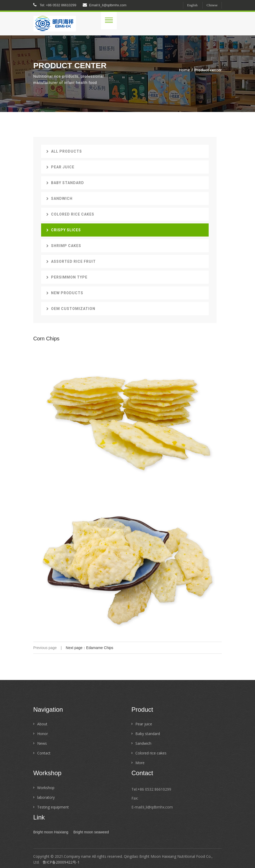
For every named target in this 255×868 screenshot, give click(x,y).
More (140, 763)
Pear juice (60, 167)
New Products (65, 293)
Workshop (46, 788)
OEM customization (71, 309)
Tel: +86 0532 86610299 (55, 5)
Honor (43, 734)
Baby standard (65, 183)
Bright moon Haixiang (51, 832)
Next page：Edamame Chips (89, 648)
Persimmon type (67, 277)
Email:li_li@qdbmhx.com (105, 5)
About (42, 724)
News (42, 743)
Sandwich (59, 199)
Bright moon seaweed (91, 832)
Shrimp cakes (64, 246)
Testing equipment (53, 807)
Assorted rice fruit (71, 261)
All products (64, 151)
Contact (44, 753)
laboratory (46, 797)
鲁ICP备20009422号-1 (61, 862)
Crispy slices (64, 230)
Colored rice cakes (70, 214)
